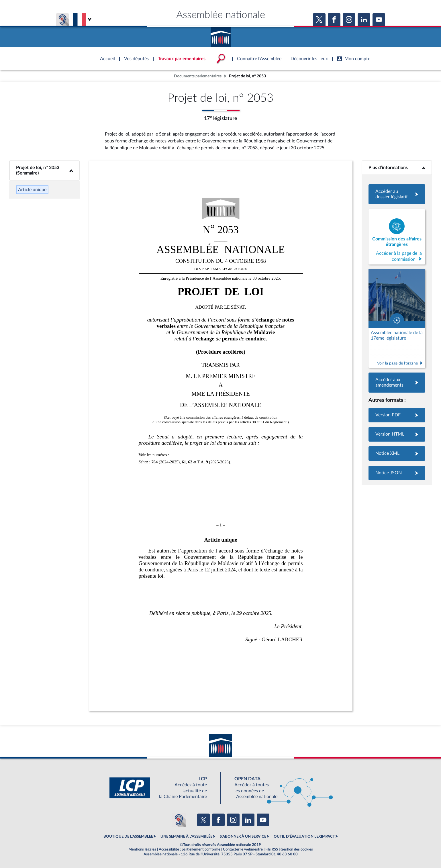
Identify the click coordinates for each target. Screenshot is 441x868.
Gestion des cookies (297, 849)
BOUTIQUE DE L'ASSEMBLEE (128, 836)
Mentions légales (142, 849)
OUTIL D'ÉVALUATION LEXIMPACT (304, 836)
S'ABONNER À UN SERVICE (243, 836)
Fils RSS (272, 849)
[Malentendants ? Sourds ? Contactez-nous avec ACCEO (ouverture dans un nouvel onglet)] (179, 820)
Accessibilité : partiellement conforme (190, 849)
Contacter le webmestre (243, 849)
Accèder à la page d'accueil (221, 35)
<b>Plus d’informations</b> (397, 168)
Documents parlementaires (198, 76)
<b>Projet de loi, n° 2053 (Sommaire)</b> (44, 170)
